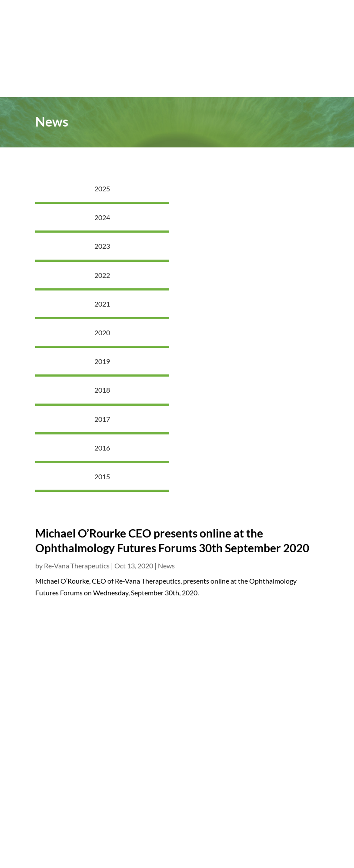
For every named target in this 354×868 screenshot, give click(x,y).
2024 (102, 217)
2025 (102, 189)
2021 (102, 304)
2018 (102, 390)
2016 (102, 448)
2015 (102, 476)
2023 (102, 246)
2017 (102, 419)
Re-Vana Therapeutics (77, 566)
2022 (102, 275)
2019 (102, 361)
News (166, 566)
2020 (102, 332)
